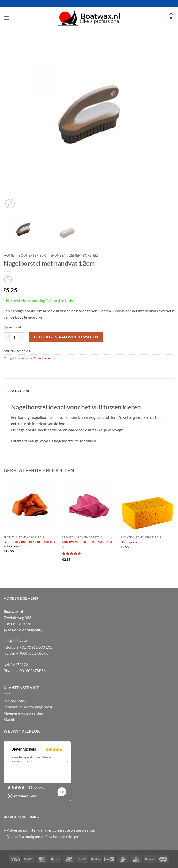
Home (9, 255)
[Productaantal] (14, 337)
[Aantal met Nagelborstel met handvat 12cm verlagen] (6, 337)
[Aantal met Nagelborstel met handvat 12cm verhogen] (22, 337)
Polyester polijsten (22, 830)
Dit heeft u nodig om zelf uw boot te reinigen (43, 836)
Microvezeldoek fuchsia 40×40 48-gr (88, 544)
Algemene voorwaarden (23, 713)
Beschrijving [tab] (19, 391)
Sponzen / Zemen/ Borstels (74, 255)
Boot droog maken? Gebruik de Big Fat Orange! (29, 544)
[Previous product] (8, 280)
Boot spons (129, 542)
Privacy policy (15, 701)
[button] (6, 18)
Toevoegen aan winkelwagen (66, 337)
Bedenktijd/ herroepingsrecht (28, 707)
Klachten (11, 719)
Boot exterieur (32, 255)
